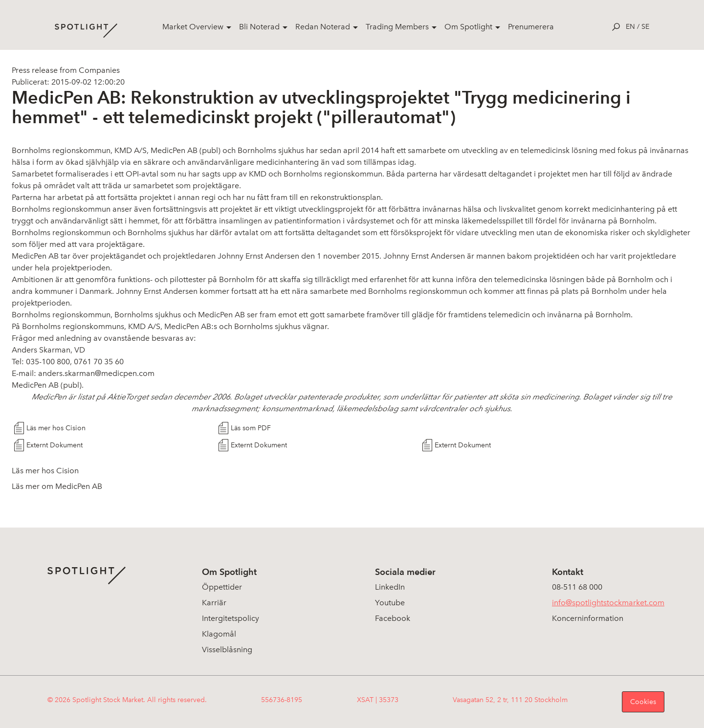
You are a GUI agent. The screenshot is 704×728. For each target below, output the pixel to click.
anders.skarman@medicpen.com (96, 373)
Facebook (393, 618)
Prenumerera (531, 27)
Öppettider (222, 587)
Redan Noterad (323, 27)
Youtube (390, 603)
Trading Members (397, 27)
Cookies (643, 702)
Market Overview (193, 27)
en (630, 27)
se (645, 27)
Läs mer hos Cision (56, 428)
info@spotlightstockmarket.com (608, 603)
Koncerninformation (588, 618)
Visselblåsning (227, 650)
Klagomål (219, 634)
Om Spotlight (468, 27)
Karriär (214, 603)
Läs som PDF (251, 428)
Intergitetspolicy (231, 618)
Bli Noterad (259, 27)
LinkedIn (390, 587)
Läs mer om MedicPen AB (57, 486)
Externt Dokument (55, 445)
